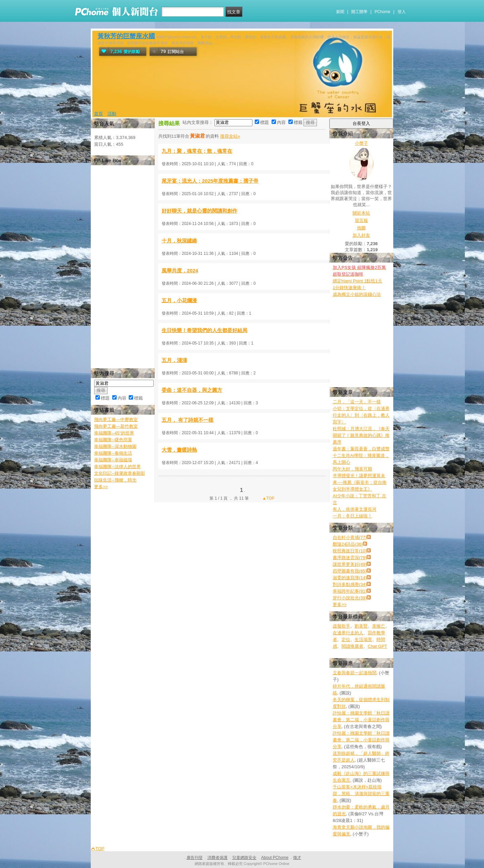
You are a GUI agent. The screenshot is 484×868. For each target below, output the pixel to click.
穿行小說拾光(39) (350, 598)
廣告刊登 (195, 858)
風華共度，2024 (180, 270)
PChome (382, 12)
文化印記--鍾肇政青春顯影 (120, 473)
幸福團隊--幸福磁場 (113, 460)
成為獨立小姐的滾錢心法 (357, 294)
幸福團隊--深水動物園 (115, 446)
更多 (340, 605)
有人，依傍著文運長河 (355, 509)
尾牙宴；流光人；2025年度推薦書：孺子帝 (210, 181)
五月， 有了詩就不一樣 (188, 420)
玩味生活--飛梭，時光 (115, 480)
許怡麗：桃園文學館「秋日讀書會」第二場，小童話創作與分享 (361, 720)
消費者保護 (217, 858)
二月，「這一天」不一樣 (357, 402)
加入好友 (361, 235)
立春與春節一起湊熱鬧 (355, 673)
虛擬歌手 (341, 626)
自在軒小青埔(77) (350, 537)
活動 (112, 114)
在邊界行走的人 (348, 633)
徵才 (297, 858)
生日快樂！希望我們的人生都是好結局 (205, 330)
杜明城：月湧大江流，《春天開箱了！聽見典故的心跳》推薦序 (361, 435)
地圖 (361, 228)
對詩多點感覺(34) (350, 584)
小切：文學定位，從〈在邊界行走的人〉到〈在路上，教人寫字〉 (361, 415)
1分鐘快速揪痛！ (349, 288)
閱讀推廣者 (352, 646)
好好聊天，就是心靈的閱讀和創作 (199, 211)
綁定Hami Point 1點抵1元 (357, 281)
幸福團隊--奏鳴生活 (113, 453)
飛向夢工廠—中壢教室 (116, 420)
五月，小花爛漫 (179, 300)
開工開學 (359, 12)
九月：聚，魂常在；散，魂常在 (197, 151)
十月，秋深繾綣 (179, 241)
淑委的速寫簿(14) (350, 578)
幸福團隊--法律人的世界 (117, 467)
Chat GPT (377, 646)
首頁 (98, 114)
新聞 (340, 12)
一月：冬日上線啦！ (352, 516)
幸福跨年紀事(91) (350, 591)
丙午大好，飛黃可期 (352, 469)
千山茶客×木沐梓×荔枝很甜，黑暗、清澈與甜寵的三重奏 (361, 794)
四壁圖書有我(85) (350, 571)
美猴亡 (379, 626)
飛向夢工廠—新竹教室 (116, 426)
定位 (346, 639)
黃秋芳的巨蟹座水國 (126, 36)
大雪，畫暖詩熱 (179, 450)
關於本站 (361, 213)
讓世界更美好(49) (350, 564)
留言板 (361, 220)
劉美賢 (361, 626)
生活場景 (363, 639)
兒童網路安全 (244, 858)
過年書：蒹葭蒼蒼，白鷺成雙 (361, 449)
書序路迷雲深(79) (350, 558)
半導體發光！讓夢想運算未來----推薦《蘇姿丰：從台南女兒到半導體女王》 (360, 482)
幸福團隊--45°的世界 (114, 433)
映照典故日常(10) (350, 551)
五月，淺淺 (174, 360)
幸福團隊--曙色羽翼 (113, 440)
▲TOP (268, 498)
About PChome (275, 858)
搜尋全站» (230, 136)
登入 (402, 12)
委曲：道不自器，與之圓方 (192, 390)
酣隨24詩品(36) (348, 544)
